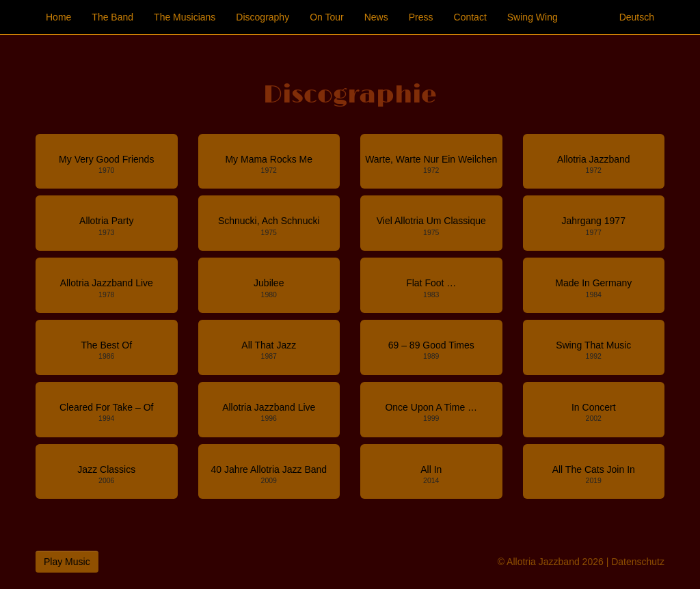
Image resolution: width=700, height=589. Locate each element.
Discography (262, 17)
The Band (112, 17)
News (376, 17)
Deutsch (637, 17)
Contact (470, 17)
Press (421, 17)
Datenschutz (638, 562)
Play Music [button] (67, 562)
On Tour (327, 17)
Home (58, 17)
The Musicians (185, 17)
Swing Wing (533, 17)
